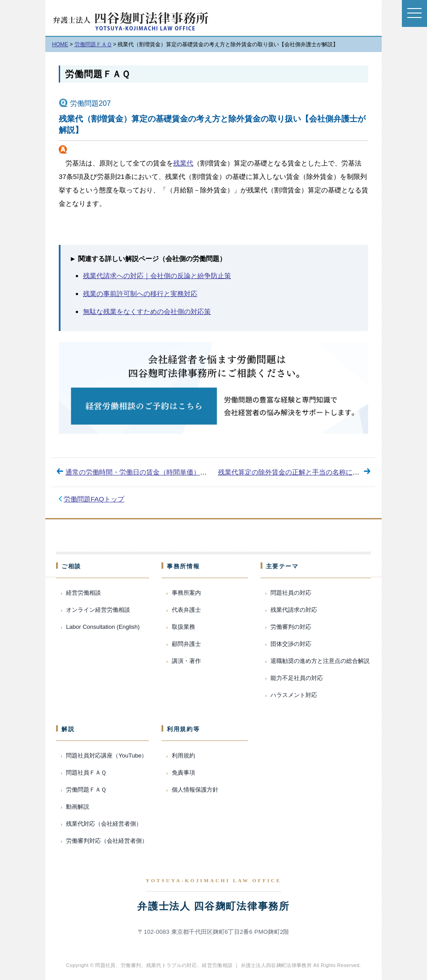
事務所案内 (186, 593)
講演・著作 (186, 661)
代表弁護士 (186, 610)
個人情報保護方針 (195, 790)
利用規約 (183, 756)
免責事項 (183, 773)
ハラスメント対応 (294, 695)
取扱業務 (183, 627)
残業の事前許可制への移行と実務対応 (140, 294)
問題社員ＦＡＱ (86, 773)
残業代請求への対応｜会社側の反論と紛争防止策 (157, 276)
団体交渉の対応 (291, 644)
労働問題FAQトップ (94, 499)
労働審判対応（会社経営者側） (107, 841)
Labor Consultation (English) (103, 627)
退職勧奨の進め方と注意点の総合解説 (320, 661)
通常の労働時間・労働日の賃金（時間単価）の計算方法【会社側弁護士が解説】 (187, 472)
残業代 (183, 163)
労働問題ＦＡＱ (98, 74)
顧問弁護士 (186, 644)
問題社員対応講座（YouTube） (107, 756)
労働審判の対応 (291, 627)
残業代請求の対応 (294, 610)
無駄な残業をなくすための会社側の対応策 (147, 311)
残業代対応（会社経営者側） (104, 824)
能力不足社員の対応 (297, 678)
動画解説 (78, 807)
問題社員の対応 (291, 593)
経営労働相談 (83, 593)
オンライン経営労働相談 (98, 610)
